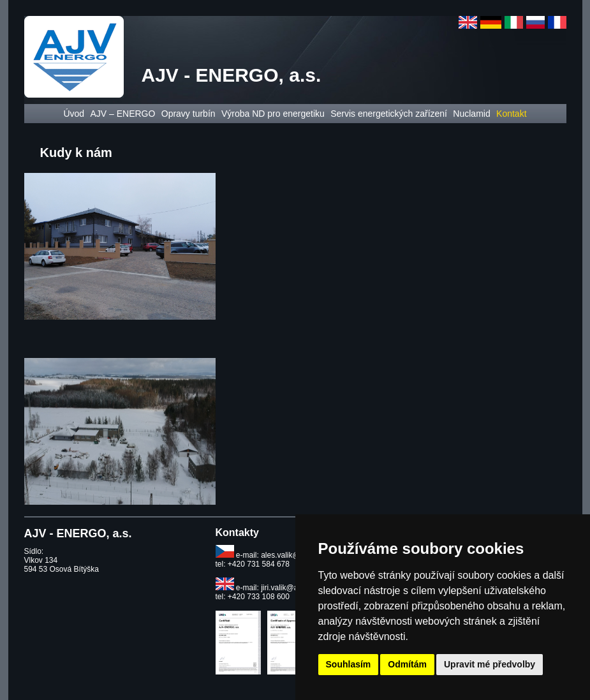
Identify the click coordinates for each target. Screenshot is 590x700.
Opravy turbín (188, 114)
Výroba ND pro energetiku (273, 114)
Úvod (74, 114)
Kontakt (511, 114)
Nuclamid (471, 114)
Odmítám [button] (407, 664)
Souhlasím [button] (349, 664)
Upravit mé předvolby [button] (490, 664)
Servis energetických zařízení (389, 114)
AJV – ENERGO (122, 114)
